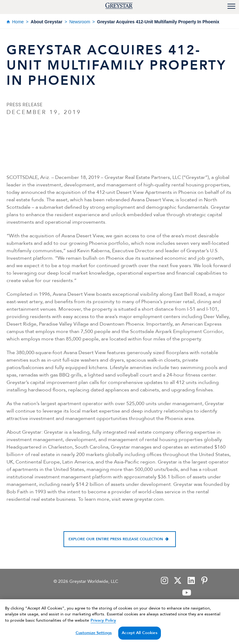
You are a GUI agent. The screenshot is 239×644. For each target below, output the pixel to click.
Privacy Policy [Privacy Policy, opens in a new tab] (103, 625)
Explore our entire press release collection (116, 539)
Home (18, 22)
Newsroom (80, 22)
